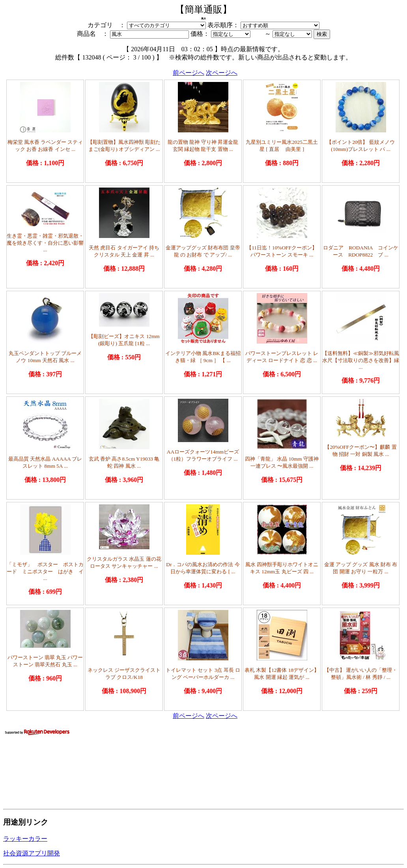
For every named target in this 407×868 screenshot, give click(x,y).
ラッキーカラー (25, 839)
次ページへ (222, 73)
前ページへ (189, 73)
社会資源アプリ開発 (32, 853)
